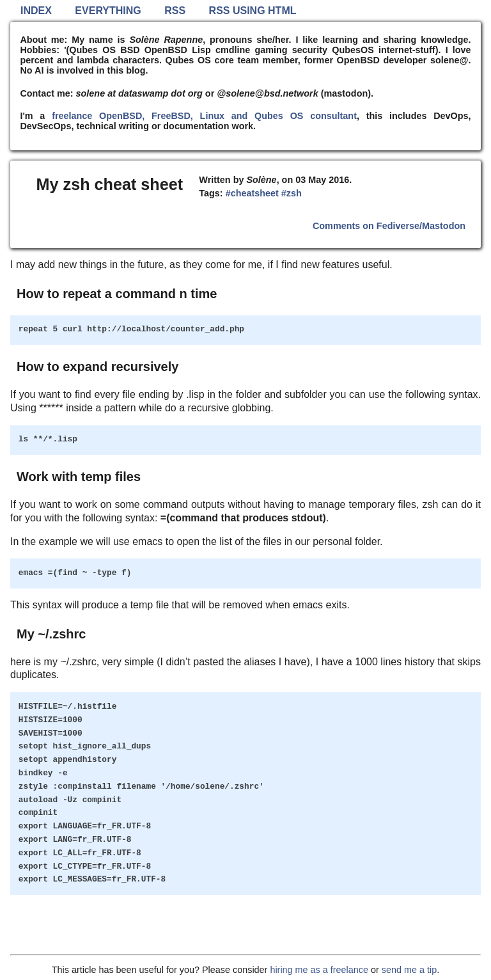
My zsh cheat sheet (110, 184)
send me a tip (409, 970)
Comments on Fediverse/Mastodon (389, 226)
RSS (175, 11)
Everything (108, 11)
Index (36, 11)
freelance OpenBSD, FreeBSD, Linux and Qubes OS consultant (204, 116)
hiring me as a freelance (319, 970)
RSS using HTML (253, 11)
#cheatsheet (252, 193)
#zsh (292, 193)
